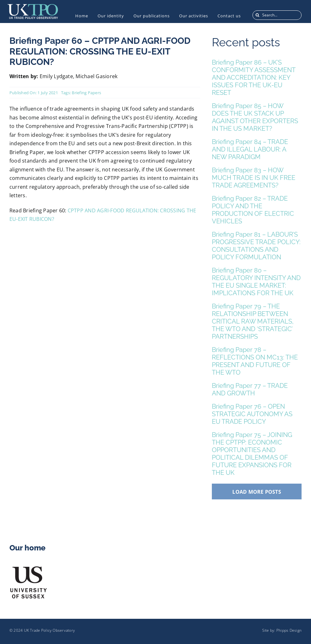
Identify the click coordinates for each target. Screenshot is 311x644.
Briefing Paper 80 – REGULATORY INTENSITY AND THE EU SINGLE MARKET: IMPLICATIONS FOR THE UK (256, 282)
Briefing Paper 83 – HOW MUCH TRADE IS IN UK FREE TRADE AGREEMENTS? (254, 178)
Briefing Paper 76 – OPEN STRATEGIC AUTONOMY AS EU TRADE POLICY (252, 414)
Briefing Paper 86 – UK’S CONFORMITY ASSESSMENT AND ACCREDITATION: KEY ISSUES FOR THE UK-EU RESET (254, 78)
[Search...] (277, 15)
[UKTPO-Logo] (33, 7)
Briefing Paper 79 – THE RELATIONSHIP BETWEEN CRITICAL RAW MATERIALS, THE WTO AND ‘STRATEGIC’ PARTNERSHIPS (253, 321)
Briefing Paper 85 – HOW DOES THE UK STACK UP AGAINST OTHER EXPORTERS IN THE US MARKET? (255, 117)
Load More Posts (257, 492)
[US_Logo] (28, 568)
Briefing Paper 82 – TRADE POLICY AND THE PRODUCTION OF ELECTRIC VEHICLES (253, 210)
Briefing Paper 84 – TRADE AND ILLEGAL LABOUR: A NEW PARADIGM (250, 149)
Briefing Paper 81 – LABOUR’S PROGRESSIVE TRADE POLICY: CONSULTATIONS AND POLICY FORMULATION (256, 246)
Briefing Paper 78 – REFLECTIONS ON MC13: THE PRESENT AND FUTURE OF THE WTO (255, 361)
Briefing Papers (86, 93)
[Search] (257, 15)
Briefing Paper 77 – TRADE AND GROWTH (250, 389)
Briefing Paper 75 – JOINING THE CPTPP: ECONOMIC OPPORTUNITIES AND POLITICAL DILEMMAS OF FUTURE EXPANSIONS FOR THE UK (252, 454)
